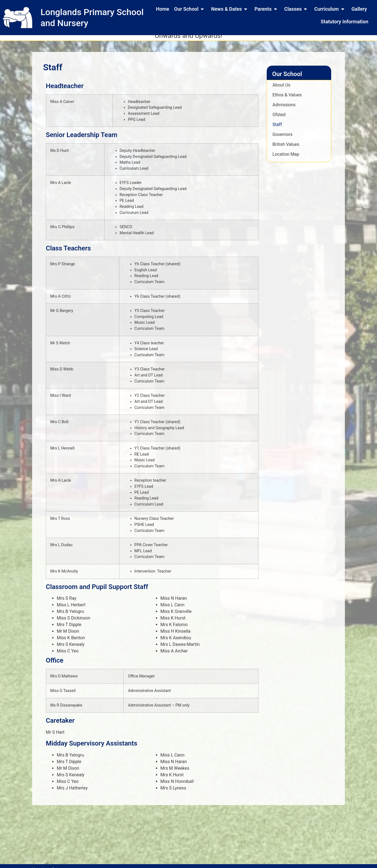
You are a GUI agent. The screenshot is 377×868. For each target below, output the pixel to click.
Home (162, 9)
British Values (286, 149)
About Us (281, 89)
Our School (190, 9)
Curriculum (330, 9)
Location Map (286, 159)
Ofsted (279, 119)
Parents (267, 9)
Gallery (359, 9)
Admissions (284, 109)
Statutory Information (344, 22)
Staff (277, 129)
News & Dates (230, 9)
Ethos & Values (287, 99)
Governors (282, 139)
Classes (297, 9)
